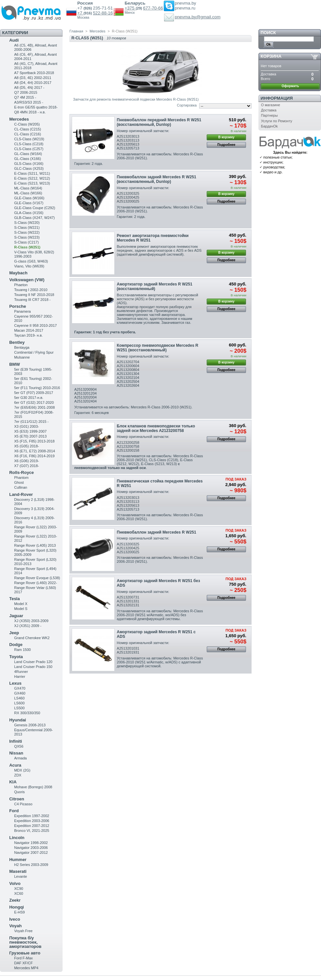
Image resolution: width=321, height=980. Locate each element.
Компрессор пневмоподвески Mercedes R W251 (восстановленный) (158, 348)
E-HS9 (19, 912)
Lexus (15, 683)
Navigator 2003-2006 (31, 848)
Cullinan (21, 487)
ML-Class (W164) (28, 188)
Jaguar (16, 616)
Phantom (21, 478)
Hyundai (18, 720)
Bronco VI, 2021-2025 (32, 831)
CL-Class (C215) (28, 129)
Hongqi (17, 907)
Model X (21, 604)
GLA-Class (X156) (29, 213)
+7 (80, 13)
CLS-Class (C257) (29, 149)
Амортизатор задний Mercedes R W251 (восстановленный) (155, 286)
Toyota (16, 657)
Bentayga (22, 347)
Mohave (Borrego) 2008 (33, 787)
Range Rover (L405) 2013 (35, 545)
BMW (15, 364)
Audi (14, 40)
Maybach (18, 273)
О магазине (271, 105)
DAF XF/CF (23, 963)
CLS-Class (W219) (29, 139)
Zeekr (15, 900)
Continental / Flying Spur (34, 352)
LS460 (19, 698)
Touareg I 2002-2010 (31, 290)
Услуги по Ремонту (277, 121)
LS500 (19, 708)
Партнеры (269, 115)
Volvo (15, 883)
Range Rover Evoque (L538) (37, 578)
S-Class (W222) (27, 232)
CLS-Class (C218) (29, 144)
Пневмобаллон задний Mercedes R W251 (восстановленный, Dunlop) (157, 179)
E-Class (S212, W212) (32, 178)
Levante (20, 876)
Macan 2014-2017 (29, 330)
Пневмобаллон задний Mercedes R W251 (157, 532)
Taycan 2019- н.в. (28, 335)
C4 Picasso (23, 804)
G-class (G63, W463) (31, 261)
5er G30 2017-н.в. (29, 398)
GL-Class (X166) (28, 159)
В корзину (226, 137)
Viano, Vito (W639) (29, 266)
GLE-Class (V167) (29, 203)
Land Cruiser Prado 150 (33, 667)
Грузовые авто (25, 953)
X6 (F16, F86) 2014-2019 (34, 456)
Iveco (15, 919)
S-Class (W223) (27, 237)
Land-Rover (21, 494)
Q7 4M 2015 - (25, 97)
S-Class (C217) (26, 242)
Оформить (290, 86)
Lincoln (17, 838)
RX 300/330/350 (27, 713)
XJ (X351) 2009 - (28, 626)
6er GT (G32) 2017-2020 (34, 402)
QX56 (19, 746)
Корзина (271, 56)
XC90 (19, 889)
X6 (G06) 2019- (27, 461)
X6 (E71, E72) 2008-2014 (35, 451)
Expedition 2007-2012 (32, 826)
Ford (14, 811)
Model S (21, 609)
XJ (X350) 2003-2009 (31, 621)
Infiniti (16, 741)
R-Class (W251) (27, 247)
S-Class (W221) (27, 227)
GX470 (20, 688)
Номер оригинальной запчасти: (143, 131)
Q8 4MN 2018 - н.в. (30, 112)
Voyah (15, 926)
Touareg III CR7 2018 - (32, 300)
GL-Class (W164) (28, 154)
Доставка (269, 110)
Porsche (18, 306)
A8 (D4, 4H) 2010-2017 (33, 83)
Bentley (17, 342)
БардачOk (269, 126)
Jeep (14, 633)
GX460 (20, 693)
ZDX (18, 775)
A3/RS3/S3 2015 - (29, 102)
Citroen (17, 799)
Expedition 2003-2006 (32, 821)
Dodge (16, 645)
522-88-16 (103, 13)
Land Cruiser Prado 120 (33, 662)
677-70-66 (153, 8)
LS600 (19, 703)
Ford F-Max (23, 958)
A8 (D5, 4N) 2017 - (29, 88)
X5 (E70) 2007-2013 (30, 436)
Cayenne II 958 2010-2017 (35, 325)
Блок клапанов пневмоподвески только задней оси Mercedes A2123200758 (156, 428)
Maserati (18, 871)
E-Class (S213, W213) (32, 183)
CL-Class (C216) (28, 134)
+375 (130, 8)
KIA (13, 782)
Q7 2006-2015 (26, 92)
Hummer (18, 860)
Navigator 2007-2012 (31, 853)
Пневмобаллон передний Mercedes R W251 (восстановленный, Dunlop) (159, 122)
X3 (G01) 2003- (27, 426)
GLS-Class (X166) (29, 164)
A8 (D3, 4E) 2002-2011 (33, 78)
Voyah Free (23, 931)
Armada (20, 758)
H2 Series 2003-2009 (31, 865)
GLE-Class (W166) (29, 198)
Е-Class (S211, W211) (32, 173)
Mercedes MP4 (26, 968)
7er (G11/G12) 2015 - (31, 421)
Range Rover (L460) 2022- (36, 583)
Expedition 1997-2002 (32, 816)
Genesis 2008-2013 (30, 725)
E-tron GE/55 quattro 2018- (36, 107)
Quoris (19, 792)
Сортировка (187, 105)
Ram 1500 (22, 650)
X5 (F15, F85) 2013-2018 (34, 441)
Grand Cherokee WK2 (32, 638)
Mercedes (19, 119)
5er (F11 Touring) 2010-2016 (37, 388)
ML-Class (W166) (28, 193)
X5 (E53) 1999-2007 (30, 431)
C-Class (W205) (27, 124)
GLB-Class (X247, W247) (34, 218)
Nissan (16, 753)
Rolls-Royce (21, 472)
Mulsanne (22, 357)
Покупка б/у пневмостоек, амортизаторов (25, 942)
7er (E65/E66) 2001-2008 (34, 407)
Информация (277, 98)
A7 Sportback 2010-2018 (34, 73)
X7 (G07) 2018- (27, 466)
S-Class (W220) (27, 223)
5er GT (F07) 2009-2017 (34, 393)
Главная (76, 31)
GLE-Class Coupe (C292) (35, 208)
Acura (15, 765)
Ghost (19, 482)
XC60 (19, 893)
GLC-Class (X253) (29, 168)
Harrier (20, 676)
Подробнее (227, 145)
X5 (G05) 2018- (27, 446)
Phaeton (21, 285)
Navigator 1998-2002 (31, 843)
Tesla (14, 599)
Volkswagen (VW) (27, 280)
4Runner (21, 672)
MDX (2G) (22, 770)
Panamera (22, 311)
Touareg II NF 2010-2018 (34, 295)
